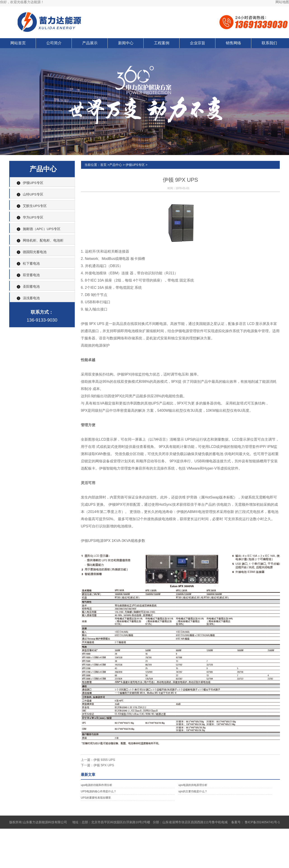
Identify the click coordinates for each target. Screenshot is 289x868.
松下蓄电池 (31, 263)
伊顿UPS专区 (33, 183)
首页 (103, 165)
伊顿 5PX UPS (104, 765)
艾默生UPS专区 (35, 206)
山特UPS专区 (33, 194)
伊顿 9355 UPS (104, 760)
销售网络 (233, 43)
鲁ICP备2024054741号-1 (262, 822)
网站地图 (282, 2)
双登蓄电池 (31, 275)
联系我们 (269, 43)
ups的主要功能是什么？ (193, 791)
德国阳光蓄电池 (35, 252)
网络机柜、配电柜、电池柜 (43, 240)
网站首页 (18, 43)
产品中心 (116, 165)
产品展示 (90, 43)
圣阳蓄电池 (31, 286)
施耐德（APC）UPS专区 (42, 229)
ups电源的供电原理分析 (193, 785)
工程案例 (162, 43)
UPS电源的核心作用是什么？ (99, 791)
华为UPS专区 (33, 217)
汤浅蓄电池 (31, 298)
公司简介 (54, 43)
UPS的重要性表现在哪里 (96, 798)
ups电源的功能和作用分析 (97, 785)
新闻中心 (126, 43)
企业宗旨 (198, 43)
